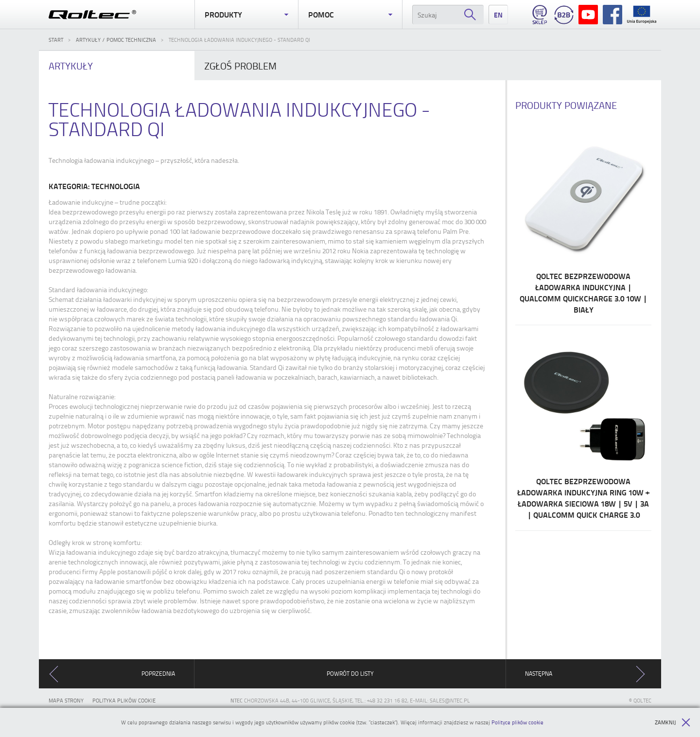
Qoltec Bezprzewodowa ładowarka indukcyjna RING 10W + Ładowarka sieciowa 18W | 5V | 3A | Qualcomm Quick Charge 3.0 (583, 428)
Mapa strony (66, 700)
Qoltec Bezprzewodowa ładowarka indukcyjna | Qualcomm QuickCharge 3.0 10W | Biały (583, 222)
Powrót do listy (350, 674)
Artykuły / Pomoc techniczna (116, 40)
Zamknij (673, 722)
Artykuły (71, 66)
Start (56, 40)
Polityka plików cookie (124, 700)
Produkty (246, 15)
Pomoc (350, 15)
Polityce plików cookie (517, 722)
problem (240, 66)
